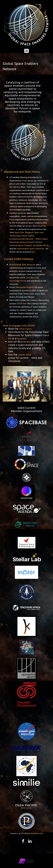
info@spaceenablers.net (32, 833)
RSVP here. (22, 303)
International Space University (30, 249)
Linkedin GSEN (24, 355)
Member (27, 342)
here (33, 252)
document (22, 338)
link (10, 338)
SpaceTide (19, 232)
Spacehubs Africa (41, 245)
